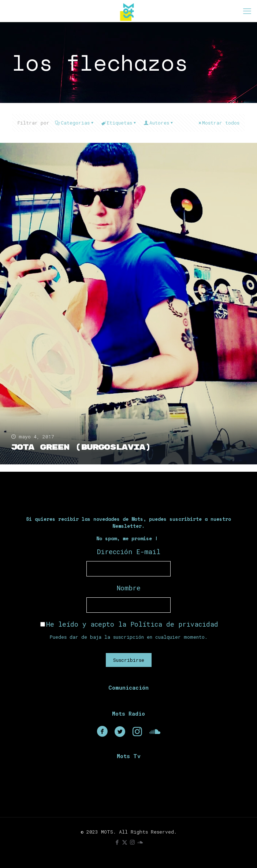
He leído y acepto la (129, 624)
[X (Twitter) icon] (125, 842)
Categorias (75, 123)
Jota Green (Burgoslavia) (81, 447)
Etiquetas (119, 123)
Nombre (129, 588)
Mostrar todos (218, 123)
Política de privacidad (174, 624)
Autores (159, 123)
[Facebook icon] (117, 842)
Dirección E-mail (129, 552)
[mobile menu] (247, 11)
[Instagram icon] (132, 842)
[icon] (140, 842)
